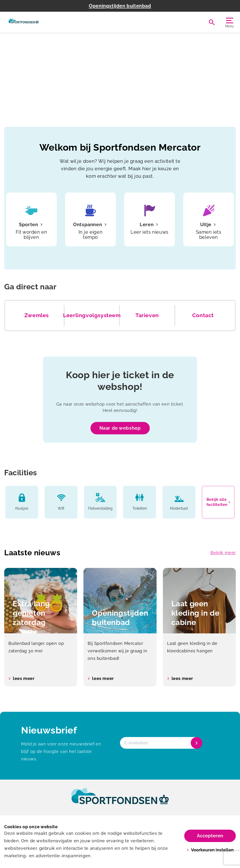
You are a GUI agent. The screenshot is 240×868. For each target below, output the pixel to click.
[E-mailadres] (161, 743)
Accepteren (210, 836)
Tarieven (147, 315)
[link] (120, 800)
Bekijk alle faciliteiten (218, 502)
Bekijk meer (223, 553)
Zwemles (37, 315)
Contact (203, 315)
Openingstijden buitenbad (120, 6)
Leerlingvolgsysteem (92, 315)
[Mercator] (24, 22)
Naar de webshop (120, 428)
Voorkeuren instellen (210, 850)
